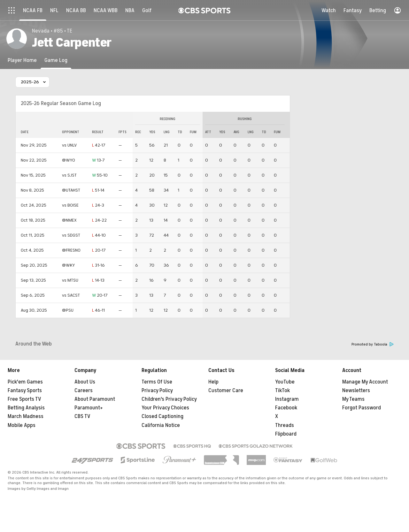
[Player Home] (22, 60)
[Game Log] (56, 60)
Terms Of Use (157, 382)
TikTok (282, 391)
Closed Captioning (162, 416)
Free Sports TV (24, 399)
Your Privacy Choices (165, 408)
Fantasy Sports (25, 391)
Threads (285, 425)
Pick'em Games (25, 382)
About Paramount (95, 399)
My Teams (353, 399)
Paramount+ (89, 408)
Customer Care (226, 391)
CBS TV (82, 416)
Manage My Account (365, 382)
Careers (84, 391)
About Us (85, 382)
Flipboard (286, 434)
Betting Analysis (26, 408)
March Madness (26, 416)
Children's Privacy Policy (169, 399)
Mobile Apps (22, 425)
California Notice (161, 425)
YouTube (285, 382)
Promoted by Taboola (373, 344)
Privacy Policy (157, 391)
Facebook (286, 408)
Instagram (287, 399)
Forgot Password (362, 408)
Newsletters (356, 391)
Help (213, 382)
